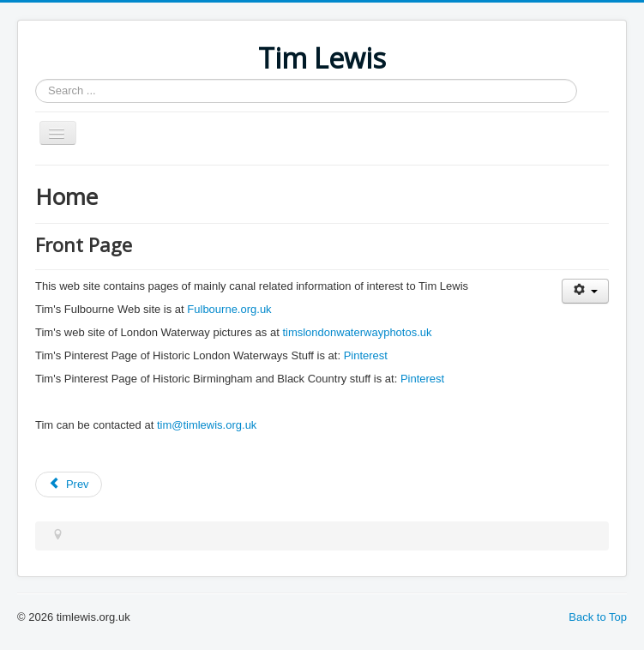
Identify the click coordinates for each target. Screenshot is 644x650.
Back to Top (598, 617)
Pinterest (366, 355)
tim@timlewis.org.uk (207, 425)
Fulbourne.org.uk (229, 309)
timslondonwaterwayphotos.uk (357, 332)
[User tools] (585, 291)
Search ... (36, 79)
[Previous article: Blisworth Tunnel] (69, 484)
